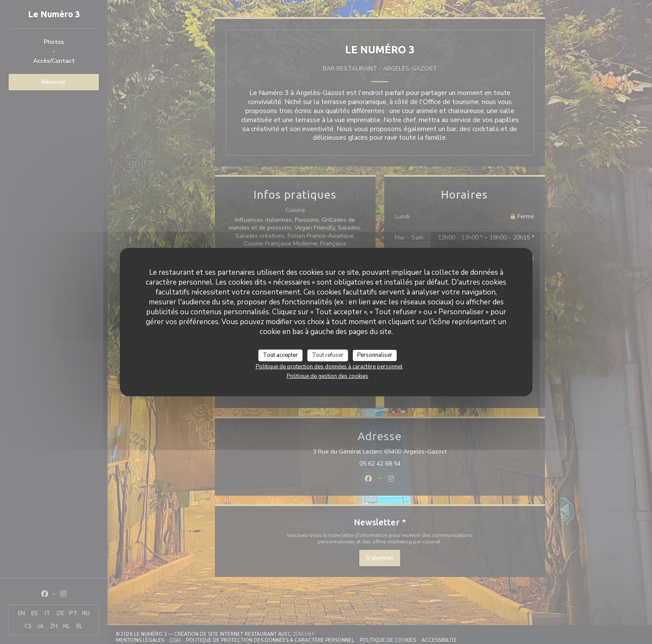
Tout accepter (280, 355)
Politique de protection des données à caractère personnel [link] (329, 366)
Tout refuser (328, 355)
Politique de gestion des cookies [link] (328, 376)
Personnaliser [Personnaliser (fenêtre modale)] (375, 355)
